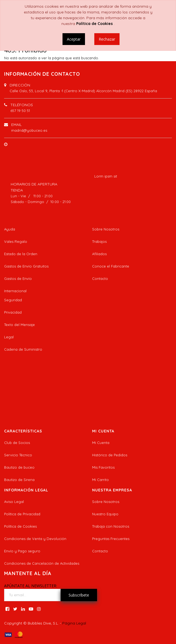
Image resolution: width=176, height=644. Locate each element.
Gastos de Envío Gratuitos (26, 266)
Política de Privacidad (22, 514)
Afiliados (99, 254)
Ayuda (10, 229)
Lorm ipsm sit (106, 176)
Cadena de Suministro (23, 349)
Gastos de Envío (18, 279)
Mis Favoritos (103, 467)
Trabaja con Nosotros (111, 526)
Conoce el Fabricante (111, 266)
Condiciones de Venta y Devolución (35, 539)
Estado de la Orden (21, 254)
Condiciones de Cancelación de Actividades (42, 563)
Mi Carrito (100, 480)
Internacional (15, 291)
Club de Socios (17, 443)
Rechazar (107, 39)
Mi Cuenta (101, 443)
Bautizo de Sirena (19, 480)
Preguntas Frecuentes (111, 539)
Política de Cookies (20, 526)
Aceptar (74, 39)
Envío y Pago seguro (22, 551)
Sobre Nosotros (106, 229)
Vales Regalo (16, 241)
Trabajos (99, 241)
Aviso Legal (14, 502)
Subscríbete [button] (79, 595)
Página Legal (74, 623)
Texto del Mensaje (19, 325)
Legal (9, 337)
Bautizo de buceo (19, 467)
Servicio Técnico (18, 455)
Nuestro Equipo (105, 514)
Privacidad (13, 312)
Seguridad (13, 300)
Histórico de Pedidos (110, 455)
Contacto (100, 279)
